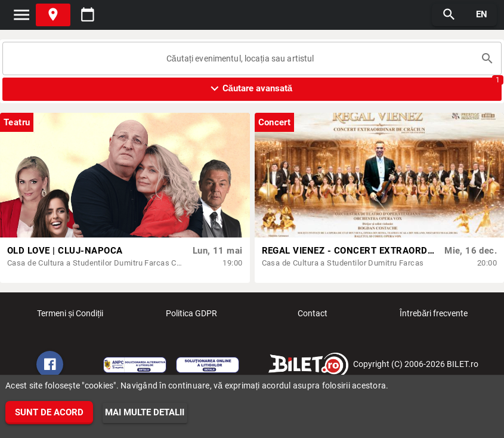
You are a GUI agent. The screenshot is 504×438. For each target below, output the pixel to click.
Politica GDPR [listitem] (191, 317)
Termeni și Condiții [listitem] (70, 317)
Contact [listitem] (313, 317)
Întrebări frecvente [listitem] (434, 317)
